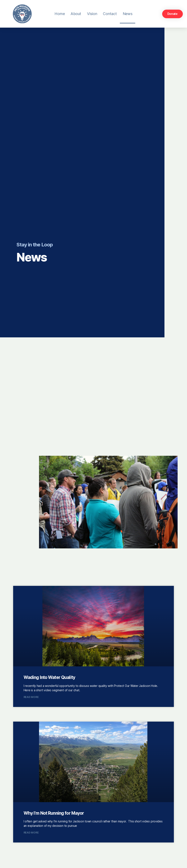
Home (60, 14)
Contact (110, 14)
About (76, 14)
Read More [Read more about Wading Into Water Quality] (31, 697)
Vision (92, 14)
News (128, 14)
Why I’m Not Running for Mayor (54, 813)
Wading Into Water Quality (49, 677)
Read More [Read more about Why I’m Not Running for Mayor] (31, 833)
